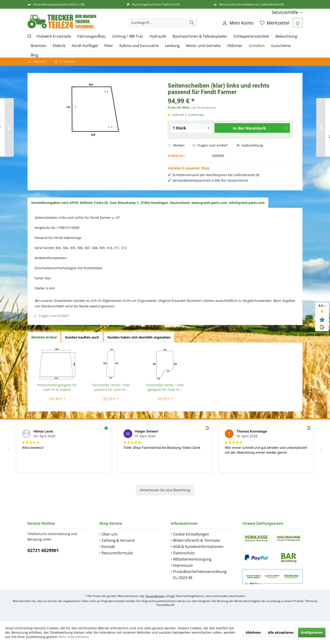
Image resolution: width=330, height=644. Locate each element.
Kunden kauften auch (82, 337)
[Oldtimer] (235, 46)
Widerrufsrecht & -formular (197, 540)
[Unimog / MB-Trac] (128, 36)
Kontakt (108, 547)
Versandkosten (155, 596)
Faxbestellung (250, 145)
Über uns (110, 534)
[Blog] (34, 55)
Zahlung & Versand (118, 540)
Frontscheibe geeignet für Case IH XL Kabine (57, 387)
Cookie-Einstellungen (191, 534)
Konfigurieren (312, 632)
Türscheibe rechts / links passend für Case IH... (111, 387)
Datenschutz (184, 553)
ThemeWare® (165, 605)
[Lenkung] (172, 46)
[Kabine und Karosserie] (139, 46)
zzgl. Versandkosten (203, 107)
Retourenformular (117, 553)
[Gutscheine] (281, 46)
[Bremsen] (38, 46)
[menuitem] (285, 12)
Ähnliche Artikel (44, 337)
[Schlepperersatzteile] (251, 36)
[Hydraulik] (158, 36)
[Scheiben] (257, 46)
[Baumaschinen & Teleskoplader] (200, 36)
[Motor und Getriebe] (203, 46)
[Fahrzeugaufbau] (92, 36)
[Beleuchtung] (286, 36)
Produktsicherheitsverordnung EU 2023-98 (200, 575)
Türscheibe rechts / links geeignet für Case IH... (165, 387)
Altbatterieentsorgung (192, 559)
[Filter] (109, 46)
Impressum (183, 565)
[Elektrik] (59, 46)
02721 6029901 (43, 550)
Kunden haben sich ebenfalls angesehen (139, 337)
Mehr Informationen (74, 637)
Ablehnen (253, 632)
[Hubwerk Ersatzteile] (54, 36)
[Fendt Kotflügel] (85, 46)
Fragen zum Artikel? (210, 145)
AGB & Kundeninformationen (198, 547)
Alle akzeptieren (281, 632)
